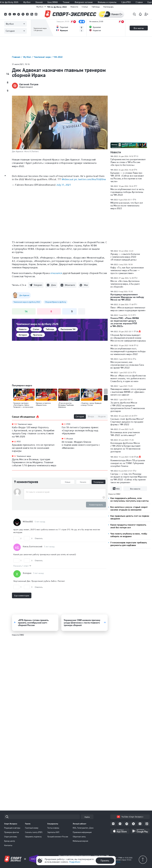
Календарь (109, 7)
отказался (56, 273)
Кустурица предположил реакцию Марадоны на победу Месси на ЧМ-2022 (127, 297)
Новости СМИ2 (18, 632)
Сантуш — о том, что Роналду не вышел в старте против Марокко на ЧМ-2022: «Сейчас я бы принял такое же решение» (129, 478)
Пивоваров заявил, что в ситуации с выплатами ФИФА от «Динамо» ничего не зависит (128, 392)
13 (137, 156)
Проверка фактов (12, 832)
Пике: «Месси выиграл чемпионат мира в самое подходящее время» (128, 309)
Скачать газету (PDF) (34, 832)
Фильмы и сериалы (107, 2)
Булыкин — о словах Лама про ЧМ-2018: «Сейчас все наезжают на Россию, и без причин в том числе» (127, 177)
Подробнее (75, 862)
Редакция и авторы (12, 828)
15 (65, 439)
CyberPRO (126, 2)
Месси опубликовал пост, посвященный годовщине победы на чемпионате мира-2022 (128, 351)
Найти (87, 817)
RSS (116, 489)
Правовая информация (82, 832)
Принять (105, 861)
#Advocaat (68, 179)
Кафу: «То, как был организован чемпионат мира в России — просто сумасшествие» (127, 270)
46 (137, 457)
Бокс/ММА (53, 2)
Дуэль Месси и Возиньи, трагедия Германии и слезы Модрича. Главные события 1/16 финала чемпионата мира (34, 462)
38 (137, 332)
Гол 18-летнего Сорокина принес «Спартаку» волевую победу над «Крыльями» (80, 430)
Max (86, 285)
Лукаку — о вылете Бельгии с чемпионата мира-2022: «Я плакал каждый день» (125, 257)
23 (65, 424)
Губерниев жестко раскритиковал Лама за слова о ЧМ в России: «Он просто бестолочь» (128, 162)
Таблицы (96, 7)
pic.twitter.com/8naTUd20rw (90, 179)
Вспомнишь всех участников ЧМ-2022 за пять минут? (125, 434)
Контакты (8, 845)
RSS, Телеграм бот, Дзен (83, 828)
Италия (70, 439)
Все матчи (139, 28)
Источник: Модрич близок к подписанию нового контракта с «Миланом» (81, 445)
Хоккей (39, 2)
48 (15, 442)
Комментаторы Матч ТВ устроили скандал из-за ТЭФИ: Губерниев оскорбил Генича (128, 463)
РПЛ (19, 442)
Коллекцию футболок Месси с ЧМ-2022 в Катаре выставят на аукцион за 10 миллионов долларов (125, 447)
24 (15, 456)
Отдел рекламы (11, 837)
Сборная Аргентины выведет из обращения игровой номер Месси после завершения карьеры (128, 338)
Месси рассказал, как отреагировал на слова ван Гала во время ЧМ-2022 (127, 365)
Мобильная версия (80, 841)
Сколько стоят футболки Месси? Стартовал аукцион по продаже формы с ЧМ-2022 (127, 422)
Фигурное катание (84, 2)
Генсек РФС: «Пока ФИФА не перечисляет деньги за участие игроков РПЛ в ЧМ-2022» (125, 322)
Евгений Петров (29, 84)
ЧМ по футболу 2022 (57, 7)
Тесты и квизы (53, 828)
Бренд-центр (10, 841)
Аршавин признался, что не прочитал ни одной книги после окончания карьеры (33, 448)
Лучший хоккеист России (58, 837)
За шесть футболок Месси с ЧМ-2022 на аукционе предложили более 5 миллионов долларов (128, 407)
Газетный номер (32, 828)
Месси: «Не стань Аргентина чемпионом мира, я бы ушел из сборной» (125, 284)
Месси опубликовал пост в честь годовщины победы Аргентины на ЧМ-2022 (127, 192)
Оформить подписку (33, 837)
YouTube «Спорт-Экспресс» (130, 817)
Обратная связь (79, 837)
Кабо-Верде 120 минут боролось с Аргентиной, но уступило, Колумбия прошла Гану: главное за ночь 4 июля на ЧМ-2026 (33, 432)
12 (137, 346)
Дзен (53, 285)
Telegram (38, 285)
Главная (16, 57)
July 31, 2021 (64, 185)
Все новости (135, 489)
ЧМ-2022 (58, 57)
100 (15, 424)
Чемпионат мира (43, 57)
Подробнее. (117, 862)
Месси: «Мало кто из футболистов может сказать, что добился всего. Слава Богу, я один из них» (128, 378)
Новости (74, 7)
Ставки (139, 2)
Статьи (85, 7)
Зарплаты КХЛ (53, 832)
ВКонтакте (70, 285)
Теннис (66, 2)
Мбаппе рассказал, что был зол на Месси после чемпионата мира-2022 (127, 206)
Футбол (27, 2)
